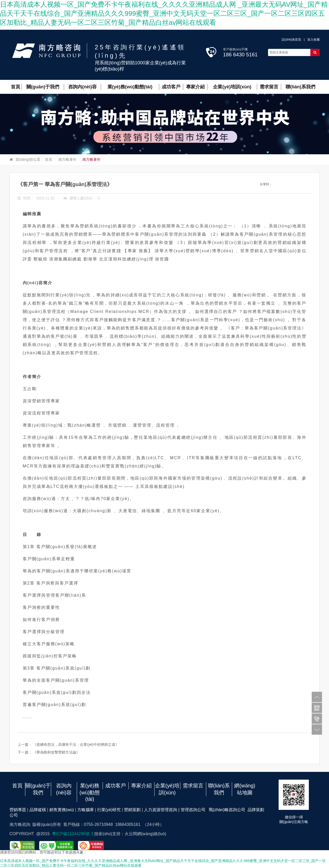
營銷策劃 (132, 810)
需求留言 (193, 786)
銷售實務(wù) (62, 810)
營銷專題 (18, 810)
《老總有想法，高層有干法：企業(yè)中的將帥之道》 (76, 744)
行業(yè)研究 (109, 810)
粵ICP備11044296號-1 (73, 834)
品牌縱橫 (38, 810)
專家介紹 (141, 786)
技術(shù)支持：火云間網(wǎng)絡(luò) (130, 834)
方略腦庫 (86, 810)
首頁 (49, 159)
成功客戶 (116, 786)
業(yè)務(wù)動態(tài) (90, 792)
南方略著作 (67, 159)
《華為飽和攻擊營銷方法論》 (56, 752)
